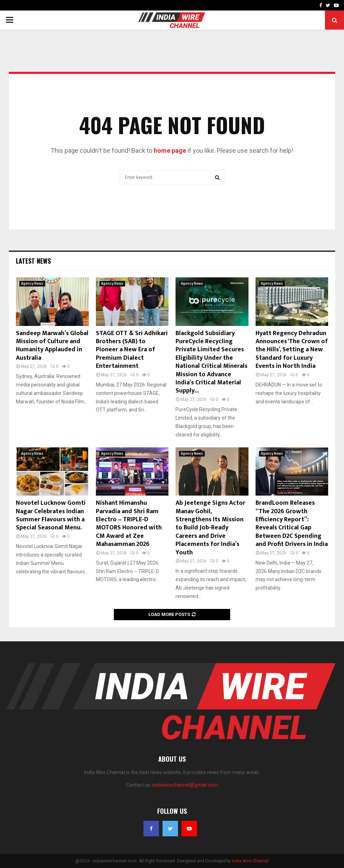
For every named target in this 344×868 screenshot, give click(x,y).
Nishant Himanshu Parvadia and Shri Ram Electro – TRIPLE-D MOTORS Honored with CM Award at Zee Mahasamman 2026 (129, 524)
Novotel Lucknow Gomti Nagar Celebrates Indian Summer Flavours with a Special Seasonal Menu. (51, 515)
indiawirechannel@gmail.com (185, 785)
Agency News (32, 284)
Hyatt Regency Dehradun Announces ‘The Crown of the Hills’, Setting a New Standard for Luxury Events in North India (292, 350)
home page (170, 150)
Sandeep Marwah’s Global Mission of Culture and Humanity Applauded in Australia (52, 346)
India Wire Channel (250, 861)
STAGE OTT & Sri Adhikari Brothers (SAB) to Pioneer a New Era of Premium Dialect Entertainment (132, 350)
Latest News (33, 261)
